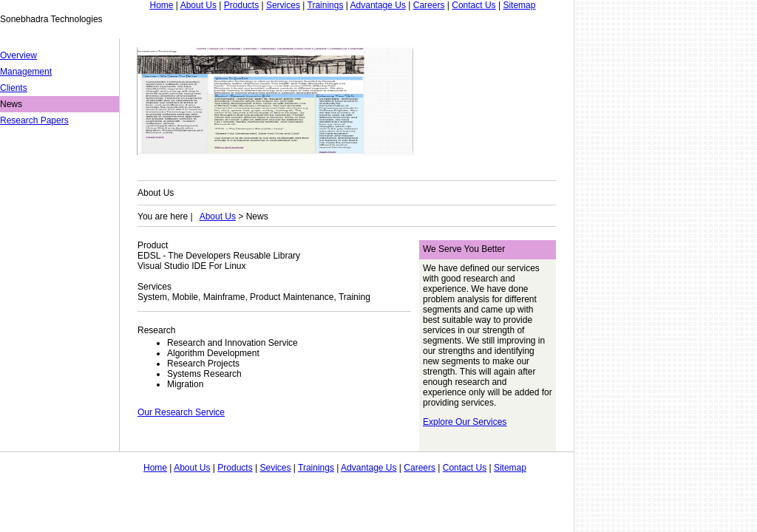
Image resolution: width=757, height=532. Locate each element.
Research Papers (34, 120)
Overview (18, 55)
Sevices (275, 468)
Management (26, 72)
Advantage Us (378, 5)
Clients (14, 88)
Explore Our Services (465, 422)
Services (283, 5)
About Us (198, 5)
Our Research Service (181, 412)
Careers (429, 5)
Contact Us (473, 5)
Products (241, 5)
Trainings (326, 5)
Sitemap (519, 5)
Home (161, 5)
